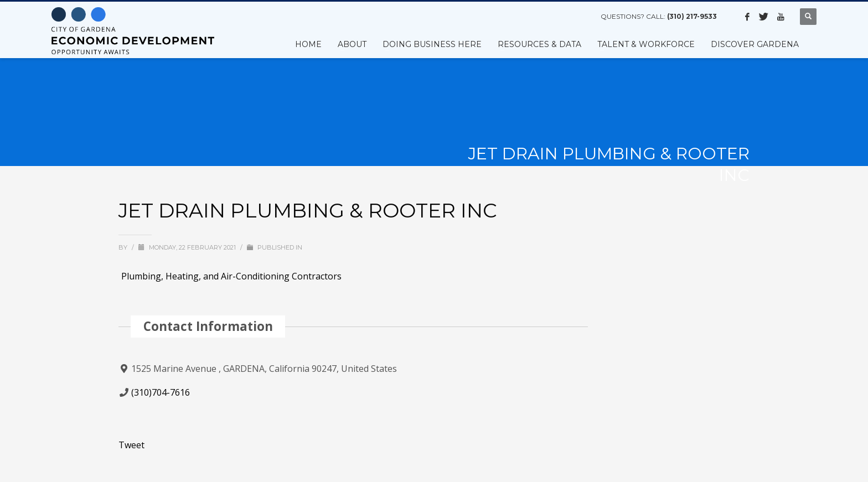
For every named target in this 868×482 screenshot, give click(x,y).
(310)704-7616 (161, 392)
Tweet (131, 445)
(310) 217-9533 (692, 16)
